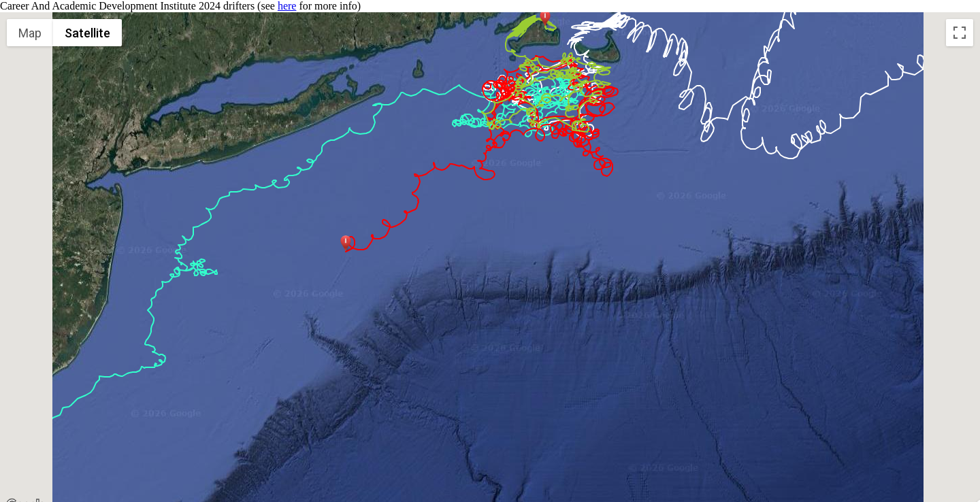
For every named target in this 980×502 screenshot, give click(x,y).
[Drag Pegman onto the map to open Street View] (960, 484)
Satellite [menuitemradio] (87, 33)
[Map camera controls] (960, 435)
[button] (346, 244)
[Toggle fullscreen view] (960, 33)
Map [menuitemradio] (30, 33)
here (287, 6)
